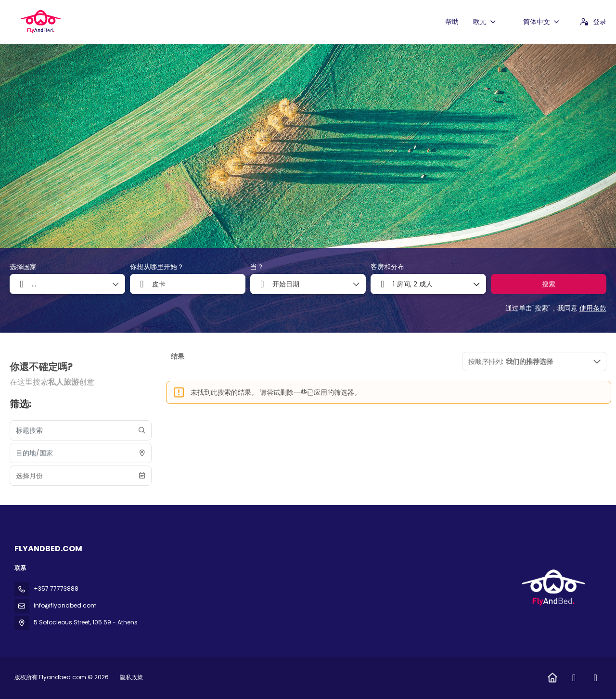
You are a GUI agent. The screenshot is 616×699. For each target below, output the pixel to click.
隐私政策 (131, 677)
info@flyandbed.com (65, 605)
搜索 (549, 284)
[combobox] (188, 284)
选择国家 (23, 267)
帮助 (452, 22)
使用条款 (593, 308)
